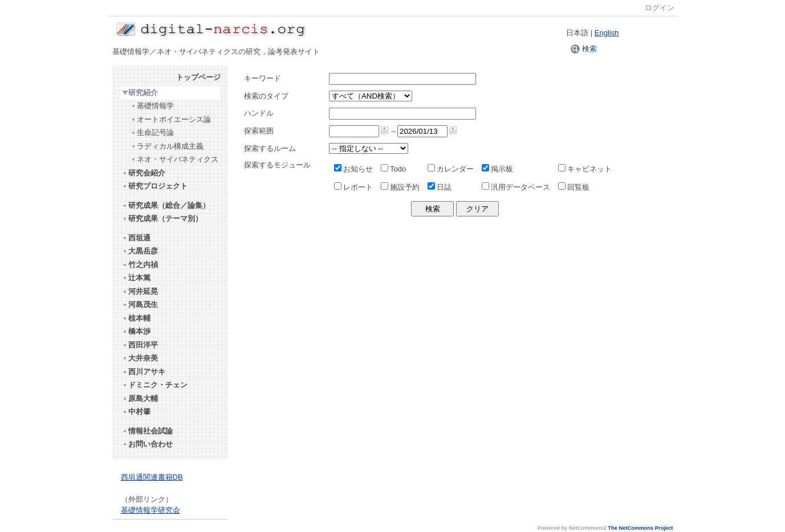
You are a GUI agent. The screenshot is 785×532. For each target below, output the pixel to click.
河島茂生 (140, 304)
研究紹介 (140, 93)
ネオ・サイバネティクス (174, 159)
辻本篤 (136, 278)
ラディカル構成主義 (167, 146)
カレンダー (451, 169)
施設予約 (400, 187)
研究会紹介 (144, 173)
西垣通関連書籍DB (152, 477)
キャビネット (585, 169)
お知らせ (353, 169)
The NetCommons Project (640, 528)
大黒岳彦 (140, 251)
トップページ (198, 77)
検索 (584, 49)
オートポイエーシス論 (171, 119)
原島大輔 (140, 398)
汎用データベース (516, 187)
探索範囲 (259, 131)
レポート (353, 187)
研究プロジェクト (155, 186)
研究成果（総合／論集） (166, 205)
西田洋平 (140, 345)
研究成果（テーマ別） (162, 218)
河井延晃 (140, 291)
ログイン (660, 8)
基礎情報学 (152, 106)
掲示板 (497, 169)
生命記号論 (152, 132)
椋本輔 (136, 318)
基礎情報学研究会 (151, 510)
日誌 (440, 187)
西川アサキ (144, 372)
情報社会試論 (147, 431)
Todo (393, 169)
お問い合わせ (147, 444)
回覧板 (574, 187)
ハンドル (259, 113)
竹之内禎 (140, 265)
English (607, 33)
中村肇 (136, 412)
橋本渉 (136, 331)
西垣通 (136, 238)
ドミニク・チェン (155, 385)
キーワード (263, 78)
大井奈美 (140, 358)
